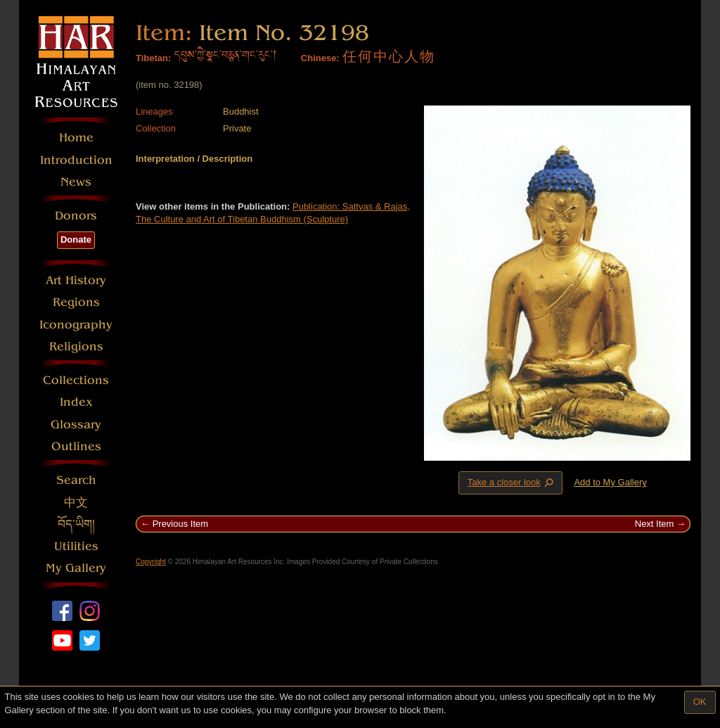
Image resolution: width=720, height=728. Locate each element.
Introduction (76, 160)
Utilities (76, 546)
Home (76, 138)
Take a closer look (512, 483)
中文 (76, 503)
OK (700, 702)
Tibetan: (153, 58)
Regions (76, 302)
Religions (76, 346)
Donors (76, 216)
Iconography (76, 325)
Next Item (655, 524)
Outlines (76, 446)
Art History (76, 280)
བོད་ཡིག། (76, 524)
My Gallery (76, 568)
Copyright (151, 562)
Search (76, 480)
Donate (76, 240)
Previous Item (180, 524)
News (76, 182)
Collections (76, 380)
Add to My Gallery (610, 482)
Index (76, 402)
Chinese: (320, 58)
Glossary (76, 424)
